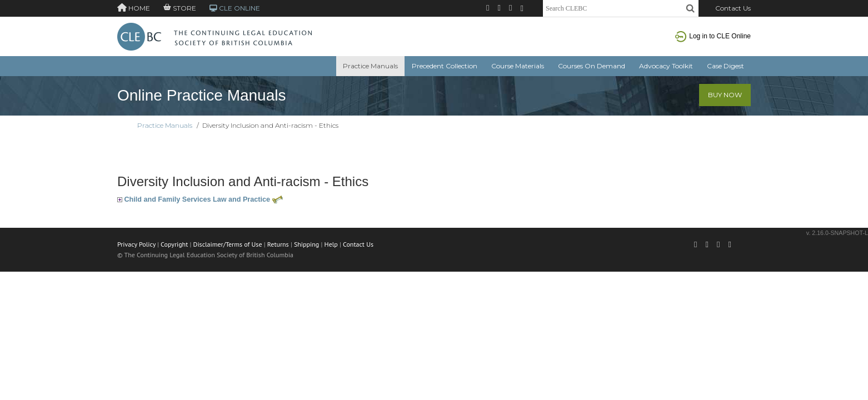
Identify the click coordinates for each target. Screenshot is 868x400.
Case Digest (725, 66)
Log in (713, 36)
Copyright (174, 244)
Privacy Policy (136, 244)
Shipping (306, 244)
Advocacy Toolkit (666, 66)
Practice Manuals (370, 66)
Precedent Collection (445, 66)
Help (331, 244)
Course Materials (518, 66)
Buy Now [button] (725, 95)
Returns (278, 244)
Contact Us (733, 8)
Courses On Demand (592, 66)
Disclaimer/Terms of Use (228, 244)
